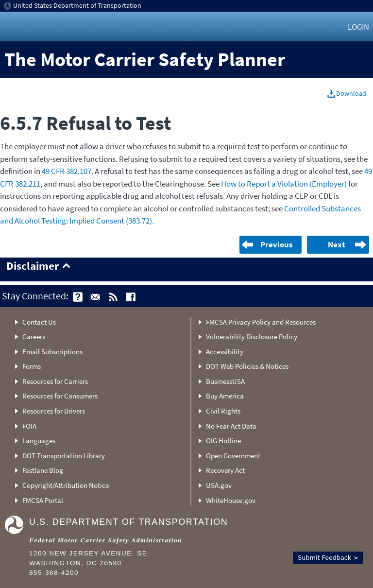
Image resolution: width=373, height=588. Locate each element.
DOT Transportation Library (64, 456)
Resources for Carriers (55, 381)
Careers (34, 337)
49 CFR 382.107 (67, 171)
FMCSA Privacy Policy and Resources (261, 322)
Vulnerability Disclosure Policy (252, 337)
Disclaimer (33, 266)
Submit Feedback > (328, 558)
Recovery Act (225, 470)
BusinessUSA (225, 381)
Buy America (225, 396)
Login (358, 27)
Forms (32, 366)
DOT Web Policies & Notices (247, 366)
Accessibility (225, 352)
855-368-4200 (54, 573)
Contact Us (39, 322)
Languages (39, 441)
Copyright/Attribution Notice (66, 485)
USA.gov (219, 485)
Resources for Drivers (54, 411)
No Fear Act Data (231, 426)
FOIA (29, 426)
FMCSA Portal (43, 500)
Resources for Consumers (60, 396)
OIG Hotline (223, 441)
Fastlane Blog (43, 470)
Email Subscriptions (52, 352)
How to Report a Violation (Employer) (284, 184)
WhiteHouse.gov (231, 500)
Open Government (233, 456)
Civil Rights (223, 411)
